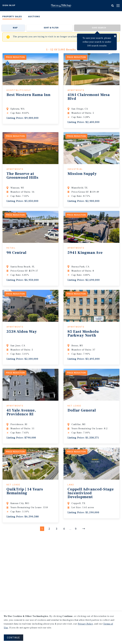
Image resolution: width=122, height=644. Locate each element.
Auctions (34, 17)
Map (15, 28)
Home (61, 6)
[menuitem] (12, 17)
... (70, 529)
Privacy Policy (85, 624)
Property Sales (12, 17)
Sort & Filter (51, 28)
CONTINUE (14, 638)
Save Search (99, 28)
